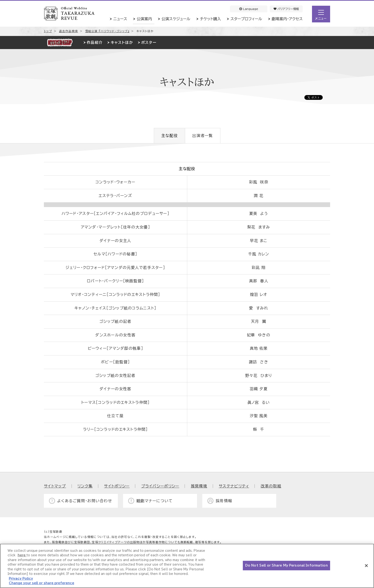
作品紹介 (95, 43)
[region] (187, 566)
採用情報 (224, 501)
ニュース (120, 19)
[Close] (366, 566)
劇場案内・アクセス (287, 19)
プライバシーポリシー (160, 486)
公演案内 (144, 19)
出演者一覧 (203, 136)
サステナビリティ (234, 486)
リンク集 (85, 486)
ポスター (149, 43)
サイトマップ (55, 486)
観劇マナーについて (155, 501)
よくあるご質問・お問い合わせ (85, 501)
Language (249, 9)
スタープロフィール (246, 19)
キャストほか (122, 43)
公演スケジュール (176, 19)
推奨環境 (199, 486)
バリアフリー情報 (286, 9)
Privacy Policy (21, 579)
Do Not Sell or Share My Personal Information (286, 565)
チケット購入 (210, 19)
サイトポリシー (117, 486)
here (22, 555)
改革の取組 (271, 486)
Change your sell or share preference (42, 583)
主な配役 (169, 136)
